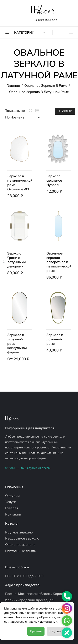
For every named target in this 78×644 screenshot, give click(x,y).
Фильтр (67, 111)
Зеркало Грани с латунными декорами (17, 260)
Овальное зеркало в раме (46, 85)
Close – (4, 263)
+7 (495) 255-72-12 (46, 20)
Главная (13, 85)
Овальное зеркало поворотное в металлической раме (59, 262)
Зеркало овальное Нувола (54, 180)
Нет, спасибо (58, 631)
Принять (36, 631)
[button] (67, 633)
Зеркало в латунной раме (55, 339)
